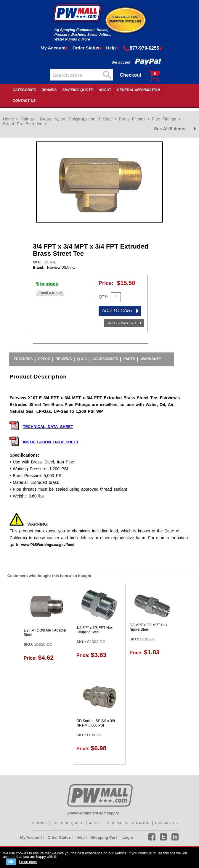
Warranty (151, 359)
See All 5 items (170, 129)
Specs (44, 359)
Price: (106, 283)
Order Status (86, 48)
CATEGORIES (24, 90)
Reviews (64, 359)
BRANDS (49, 90)
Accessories (105, 359)
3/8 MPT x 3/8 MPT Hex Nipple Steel (148, 627)
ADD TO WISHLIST (122, 323)
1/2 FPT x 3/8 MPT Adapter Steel (45, 633)
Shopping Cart (104, 837)
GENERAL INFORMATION (138, 90)
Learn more (28, 862)
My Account (53, 48)
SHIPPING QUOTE (77, 90)
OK (11, 862)
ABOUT (105, 90)
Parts (129, 359)
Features (23, 359)
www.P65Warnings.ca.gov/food (48, 545)
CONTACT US (24, 101)
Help (111, 48)
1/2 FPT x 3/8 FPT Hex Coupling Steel (94, 630)
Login (128, 837)
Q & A (82, 359)
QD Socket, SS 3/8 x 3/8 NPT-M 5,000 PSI (96, 723)
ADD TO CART (118, 311)
